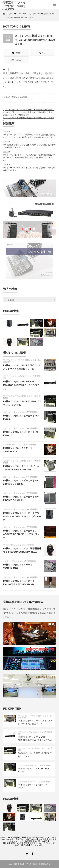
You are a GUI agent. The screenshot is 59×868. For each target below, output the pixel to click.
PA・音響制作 (14, 837)
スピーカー (8, 412)
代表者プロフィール (32, 843)
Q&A (17, 845)
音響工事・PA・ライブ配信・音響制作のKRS (34, 864)
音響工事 (19, 839)
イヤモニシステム (11, 376)
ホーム (3, 837)
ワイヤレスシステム (12, 396)
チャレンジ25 (37, 845)
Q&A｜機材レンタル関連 (16, 97)
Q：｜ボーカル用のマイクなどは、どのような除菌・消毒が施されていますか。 (29, 169)
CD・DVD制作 (7, 839)
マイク (6, 545)
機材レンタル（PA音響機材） (22, 377)
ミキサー (7, 445)
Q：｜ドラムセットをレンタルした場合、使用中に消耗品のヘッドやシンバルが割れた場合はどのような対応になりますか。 (29, 157)
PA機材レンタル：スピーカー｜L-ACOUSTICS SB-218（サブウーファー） (21, 534)
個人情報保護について (12, 843)
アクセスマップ (16, 841)
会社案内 (43, 839)
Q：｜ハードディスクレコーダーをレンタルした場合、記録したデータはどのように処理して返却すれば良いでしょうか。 (29, 136)
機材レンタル (28, 837)
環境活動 (25, 845)
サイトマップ (49, 843)
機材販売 (39, 837)
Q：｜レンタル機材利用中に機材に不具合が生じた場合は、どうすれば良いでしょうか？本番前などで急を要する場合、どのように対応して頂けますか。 (29, 112)
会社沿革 (53, 839)
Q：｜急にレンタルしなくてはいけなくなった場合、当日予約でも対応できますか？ (29, 146)
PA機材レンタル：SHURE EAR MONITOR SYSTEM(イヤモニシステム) (21, 385)
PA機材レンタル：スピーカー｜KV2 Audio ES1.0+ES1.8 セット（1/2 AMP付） (22, 516)
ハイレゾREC (51, 837)
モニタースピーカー (12, 461)
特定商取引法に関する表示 (36, 841)
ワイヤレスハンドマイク (14, 360)
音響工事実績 (31, 839)
